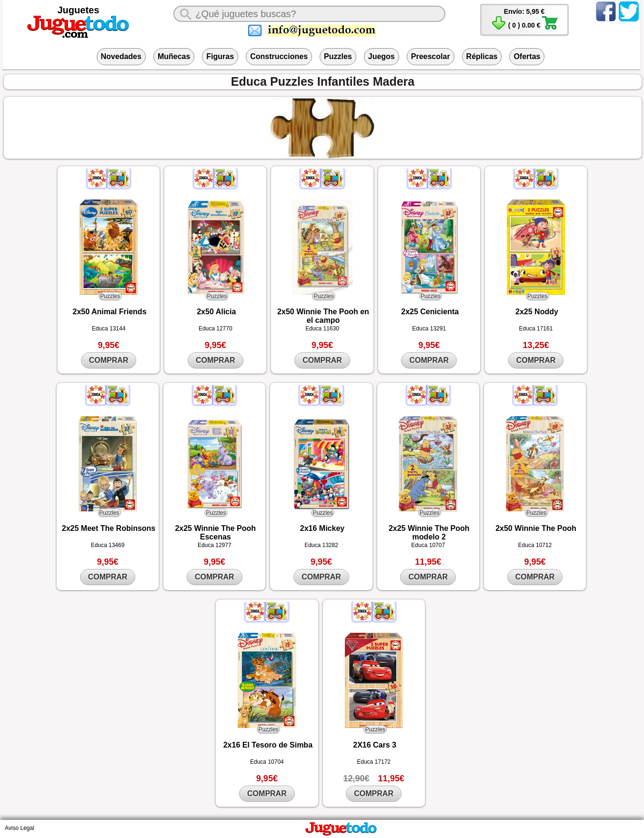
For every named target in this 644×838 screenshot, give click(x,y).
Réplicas (482, 56)
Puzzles (338, 56)
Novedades (121, 56)
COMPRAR (109, 360)
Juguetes (79, 10)
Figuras (220, 56)
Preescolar (431, 56)
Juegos (382, 56)
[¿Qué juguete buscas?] (309, 14)
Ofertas (527, 56)
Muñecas (174, 56)
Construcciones (279, 56)
